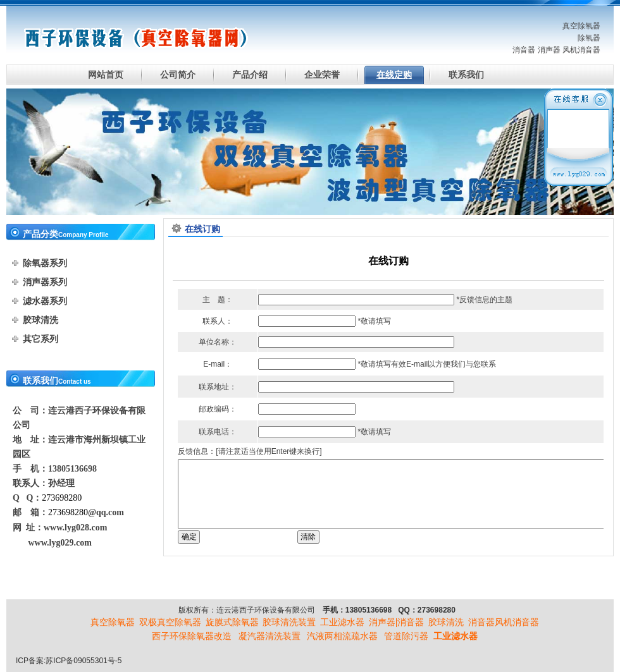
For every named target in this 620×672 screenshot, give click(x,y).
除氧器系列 (45, 263)
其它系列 (40, 339)
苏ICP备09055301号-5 (84, 661)
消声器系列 (45, 282)
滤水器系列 (45, 301)
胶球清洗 (40, 320)
